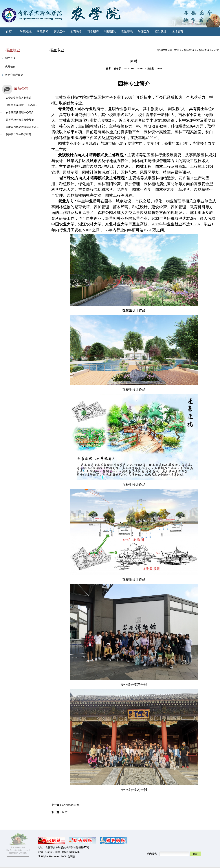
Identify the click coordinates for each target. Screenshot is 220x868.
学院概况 (26, 32)
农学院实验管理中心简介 (20, 112)
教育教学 (76, 32)
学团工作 (144, 32)
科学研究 (93, 32)
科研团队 (110, 32)
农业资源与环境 (71, 805)
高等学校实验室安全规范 (20, 120)
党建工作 (59, 32)
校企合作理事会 (14, 75)
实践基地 (127, 32)
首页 (9, 32)
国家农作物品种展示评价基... (22, 127)
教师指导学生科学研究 (19, 134)
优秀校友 (10, 66)
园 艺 (65, 812)
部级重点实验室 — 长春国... (22, 105)
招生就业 (161, 32)
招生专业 (10, 58)
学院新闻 (43, 32)
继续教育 (177, 32)
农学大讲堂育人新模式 (19, 98)
